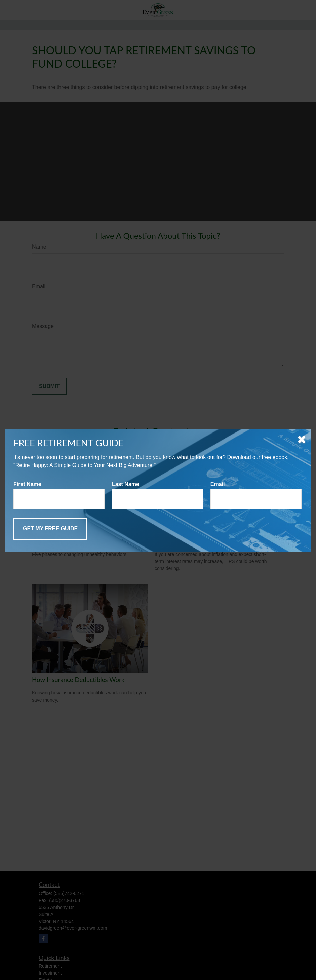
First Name (27, 484)
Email (218, 484)
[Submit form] (50, 529)
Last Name (126, 484)
